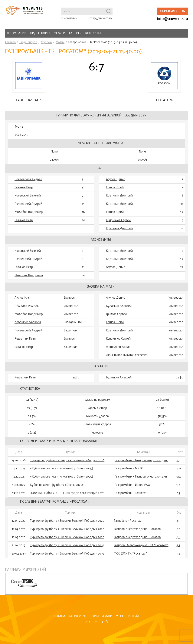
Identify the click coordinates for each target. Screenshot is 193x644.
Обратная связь (172, 11)
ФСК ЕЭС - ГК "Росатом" (130, 554)
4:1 (178, 530)
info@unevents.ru (173, 19)
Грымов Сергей (116, 315)
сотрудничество (101, 18)
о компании (69, 18)
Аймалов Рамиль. (27, 307)
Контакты (93, 33)
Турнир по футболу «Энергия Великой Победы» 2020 (67, 522)
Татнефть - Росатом (128, 522)
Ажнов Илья (23, 298)
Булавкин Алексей (119, 307)
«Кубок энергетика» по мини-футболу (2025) (62, 469)
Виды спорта (40, 33)
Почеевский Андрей (28, 180)
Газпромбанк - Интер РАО (132, 485)
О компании (17, 33)
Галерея (75, 33)
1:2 (178, 485)
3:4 (178, 461)
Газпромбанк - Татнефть (131, 494)
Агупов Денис (115, 180)
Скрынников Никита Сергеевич (127, 356)
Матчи (60, 42)
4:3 (178, 522)
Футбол (46, 42)
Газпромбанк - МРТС (129, 469)
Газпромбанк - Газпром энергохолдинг (141, 461)
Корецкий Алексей (28, 323)
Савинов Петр (24, 188)
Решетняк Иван (25, 339)
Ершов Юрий (115, 188)
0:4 (179, 477)
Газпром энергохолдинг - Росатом (138, 530)
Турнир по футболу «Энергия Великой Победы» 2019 (101, 116)
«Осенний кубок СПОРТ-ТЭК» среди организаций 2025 (67, 494)
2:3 (178, 494)
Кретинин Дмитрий (119, 196)
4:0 (179, 469)
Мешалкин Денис (118, 347)
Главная (10, 42)
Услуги (60, 33)
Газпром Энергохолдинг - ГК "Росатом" (141, 546)
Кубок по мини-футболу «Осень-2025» (57, 485)
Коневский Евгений (28, 196)
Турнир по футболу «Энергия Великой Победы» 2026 (67, 461)
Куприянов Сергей (118, 221)
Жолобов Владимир (29, 213)
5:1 (178, 546)
